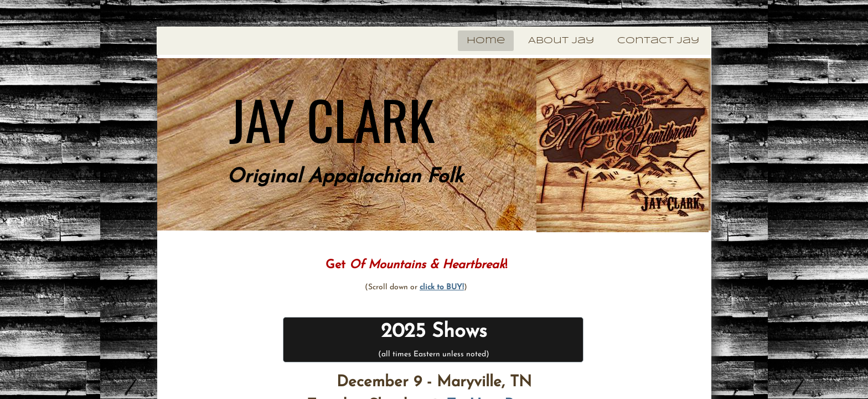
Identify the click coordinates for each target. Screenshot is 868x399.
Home (486, 41)
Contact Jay (658, 41)
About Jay (561, 41)
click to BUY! (442, 287)
